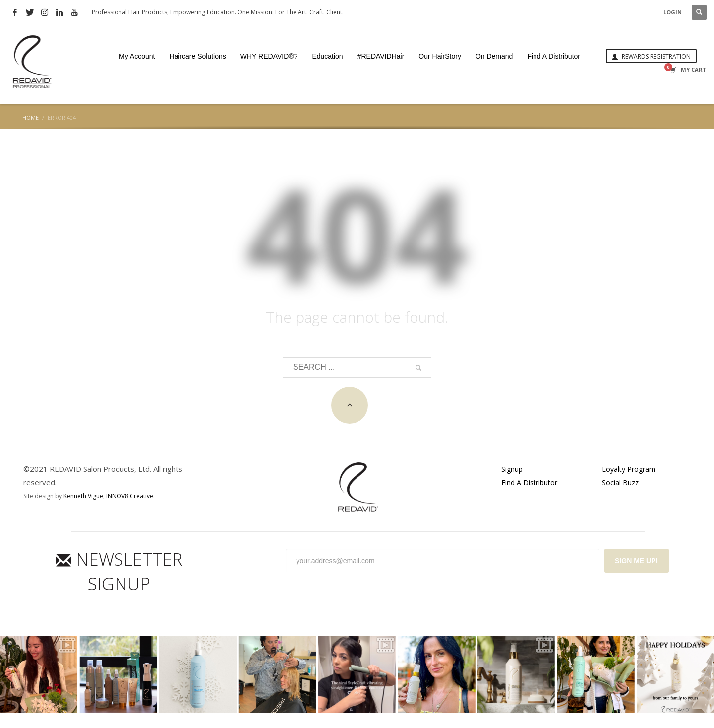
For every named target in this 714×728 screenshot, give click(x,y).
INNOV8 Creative (130, 496)
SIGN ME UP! (636, 561)
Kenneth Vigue (83, 496)
